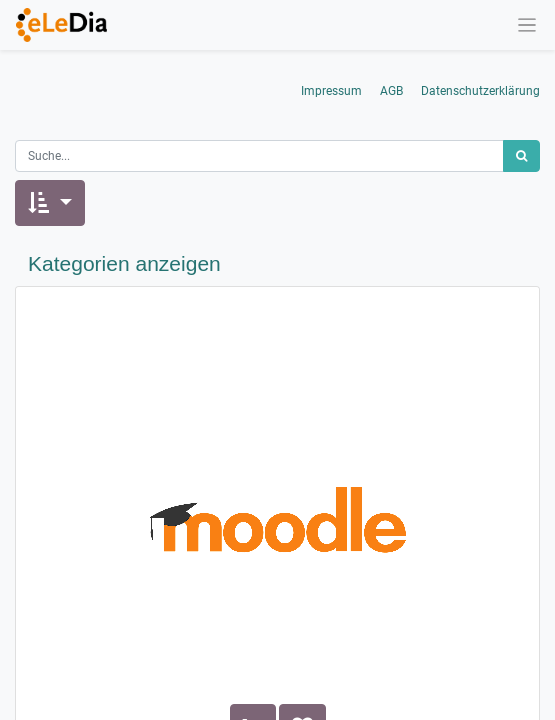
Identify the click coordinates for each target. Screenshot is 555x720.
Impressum (331, 91)
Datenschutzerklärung (480, 91)
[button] (50, 203)
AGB (391, 91)
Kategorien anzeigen (124, 263)
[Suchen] (521, 156)
